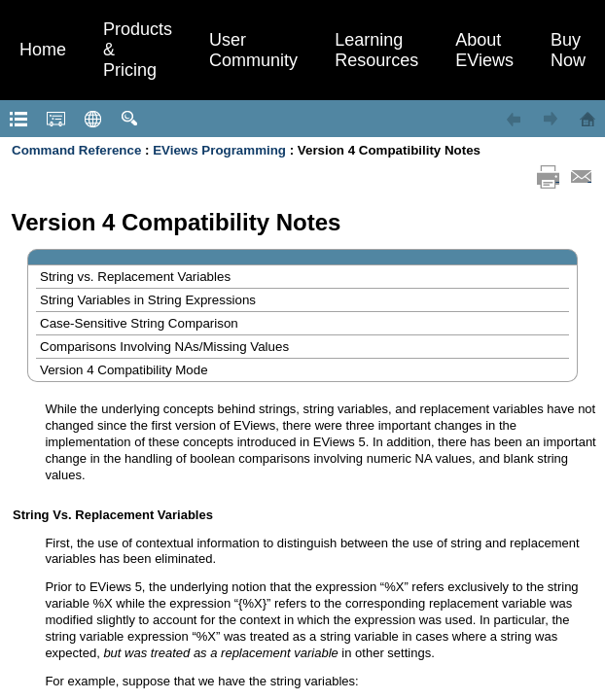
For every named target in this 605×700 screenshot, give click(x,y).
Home (43, 50)
